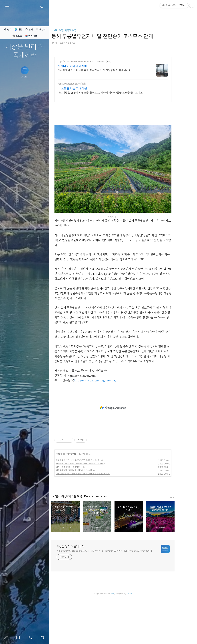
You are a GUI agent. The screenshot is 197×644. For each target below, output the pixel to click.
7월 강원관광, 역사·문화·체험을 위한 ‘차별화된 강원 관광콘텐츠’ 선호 (91, 517)
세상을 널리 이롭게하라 (25, 51)
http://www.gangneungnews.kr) (103, 423)
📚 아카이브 (31, 36)
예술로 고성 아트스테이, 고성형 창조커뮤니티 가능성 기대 (86, 503)
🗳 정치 (8, 29)
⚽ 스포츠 (17, 36)
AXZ (121, 637)
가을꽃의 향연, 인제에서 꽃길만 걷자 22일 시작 (82, 513)
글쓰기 (6, 638)
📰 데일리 (41, 29)
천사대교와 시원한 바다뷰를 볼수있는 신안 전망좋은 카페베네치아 (102, 70)
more (180, 540)
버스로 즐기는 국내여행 (80, 88)
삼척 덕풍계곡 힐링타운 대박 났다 (77, 510)
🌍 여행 (18, 29)
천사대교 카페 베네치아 (80, 66)
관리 (43, 638)
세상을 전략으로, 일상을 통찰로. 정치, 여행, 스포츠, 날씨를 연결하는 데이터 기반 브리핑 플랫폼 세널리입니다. (113, 594)
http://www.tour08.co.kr (77, 84)
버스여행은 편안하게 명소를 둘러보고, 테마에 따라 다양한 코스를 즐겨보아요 (108, 92)
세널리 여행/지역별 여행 (72, 30)
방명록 (19, 638)
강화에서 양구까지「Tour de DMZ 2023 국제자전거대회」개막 (88, 507)
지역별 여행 (79, 497)
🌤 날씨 (29, 29)
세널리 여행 (69, 497)
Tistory (138, 637)
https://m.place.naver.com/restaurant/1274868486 (90, 61)
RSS (31, 638)
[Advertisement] (121, 126)
